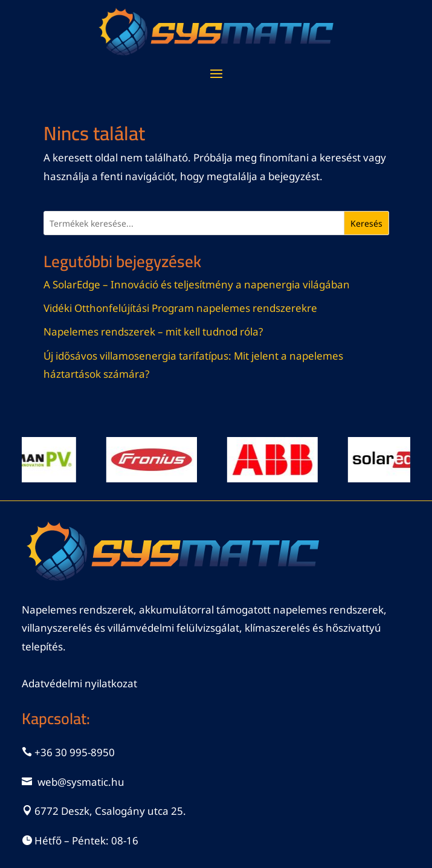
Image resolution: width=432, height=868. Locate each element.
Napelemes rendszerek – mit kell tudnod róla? (153, 332)
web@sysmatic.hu (81, 782)
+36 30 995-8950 (75, 752)
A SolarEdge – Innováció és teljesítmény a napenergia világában (197, 284)
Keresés (366, 223)
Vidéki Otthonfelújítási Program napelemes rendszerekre (180, 308)
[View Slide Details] (155, 460)
